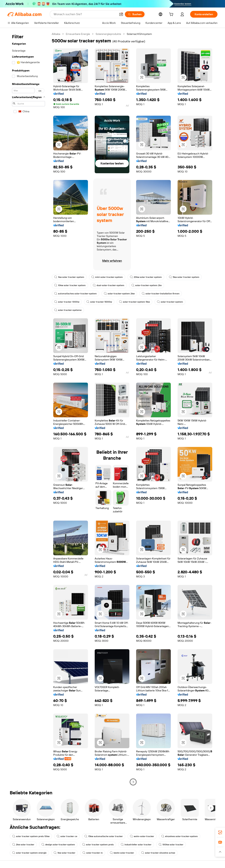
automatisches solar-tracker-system (75, 294)
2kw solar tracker (23, 845)
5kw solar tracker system (184, 277)
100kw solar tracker (171, 845)
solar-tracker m (93, 853)
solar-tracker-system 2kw (119, 294)
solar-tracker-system (170, 302)
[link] (220, 832)
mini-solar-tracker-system (107, 277)
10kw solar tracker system (70, 285)
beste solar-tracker (122, 853)
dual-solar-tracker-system (109, 285)
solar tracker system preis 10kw (31, 836)
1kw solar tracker (64, 853)
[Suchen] (135, 14)
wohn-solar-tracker (142, 836)
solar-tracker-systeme (68, 310)
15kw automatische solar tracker (104, 836)
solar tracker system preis (98, 845)
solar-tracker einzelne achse (158, 853)
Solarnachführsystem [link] (139, 34)
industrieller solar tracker (136, 845)
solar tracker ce (67, 836)
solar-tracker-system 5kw (134, 302)
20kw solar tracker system (146, 277)
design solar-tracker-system (58, 845)
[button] (121, 14)
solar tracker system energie (29, 853)
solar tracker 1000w (67, 302)
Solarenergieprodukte (108, 34)
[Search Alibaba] (85, 14)
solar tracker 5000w (99, 302)
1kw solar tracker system (69, 277)
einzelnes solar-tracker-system (180, 836)
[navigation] (28, 408)
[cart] (172, 15)
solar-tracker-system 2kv (147, 285)
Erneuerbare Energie (78, 34)
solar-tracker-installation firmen (161, 294)
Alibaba (56, 34)
